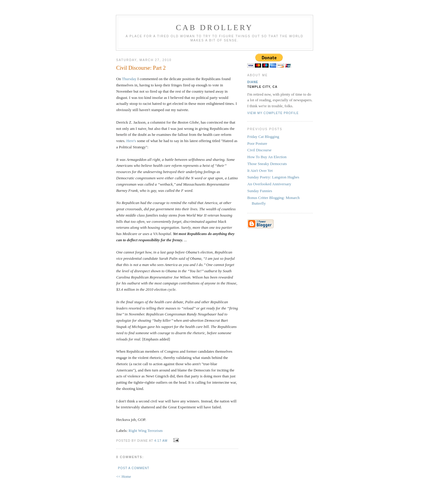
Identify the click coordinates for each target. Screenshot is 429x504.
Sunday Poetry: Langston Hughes (273, 177)
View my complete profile (273, 113)
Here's (131, 141)
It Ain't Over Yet (260, 171)
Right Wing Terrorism (146, 431)
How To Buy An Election (267, 157)
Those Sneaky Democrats (267, 164)
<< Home (124, 476)
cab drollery (214, 28)
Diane (253, 82)
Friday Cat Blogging (263, 137)
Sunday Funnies (260, 191)
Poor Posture (257, 143)
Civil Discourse (259, 150)
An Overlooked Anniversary (269, 184)
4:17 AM (161, 441)
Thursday (129, 79)
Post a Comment (134, 468)
